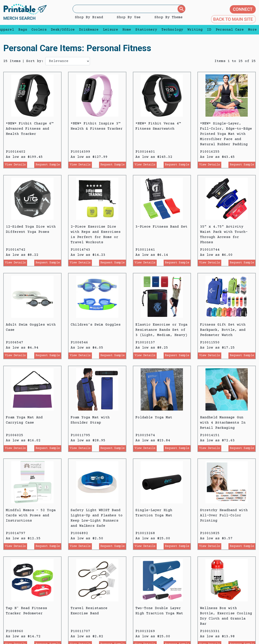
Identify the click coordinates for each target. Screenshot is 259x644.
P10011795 (80, 435)
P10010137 (145, 342)
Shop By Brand (89, 17)
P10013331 (210, 631)
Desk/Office (63, 30)
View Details (15, 165)
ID (209, 30)
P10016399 (80, 152)
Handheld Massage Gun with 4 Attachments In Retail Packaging (223, 423)
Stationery (146, 30)
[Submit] (181, 9)
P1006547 (15, 342)
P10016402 (16, 152)
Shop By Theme (169, 17)
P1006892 (79, 533)
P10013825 (210, 533)
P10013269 (145, 631)
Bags (23, 30)
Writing (195, 30)
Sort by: (35, 61)
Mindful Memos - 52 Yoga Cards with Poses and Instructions (31, 515)
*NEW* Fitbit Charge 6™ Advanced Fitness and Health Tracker (30, 129)
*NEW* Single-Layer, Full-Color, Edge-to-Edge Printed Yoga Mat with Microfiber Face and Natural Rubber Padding (226, 134)
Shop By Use (129, 17)
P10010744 (210, 250)
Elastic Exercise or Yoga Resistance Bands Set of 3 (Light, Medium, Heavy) (161, 330)
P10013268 (145, 533)
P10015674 (145, 435)
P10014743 (80, 250)
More (251, 30)
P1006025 (15, 435)
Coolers (39, 30)
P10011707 (80, 631)
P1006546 (79, 342)
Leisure (111, 30)
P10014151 (210, 435)
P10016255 (210, 152)
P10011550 (210, 342)
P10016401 (145, 152)
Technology (172, 30)
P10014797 (16, 533)
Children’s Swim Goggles (96, 325)
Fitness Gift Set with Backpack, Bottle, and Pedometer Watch (223, 330)
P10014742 (16, 250)
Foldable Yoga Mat (154, 417)
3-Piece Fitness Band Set (161, 227)
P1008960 (15, 631)
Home (127, 30)
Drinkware (89, 30)
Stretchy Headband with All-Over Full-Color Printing (224, 515)
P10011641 (145, 250)
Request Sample (48, 165)
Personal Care (230, 30)
